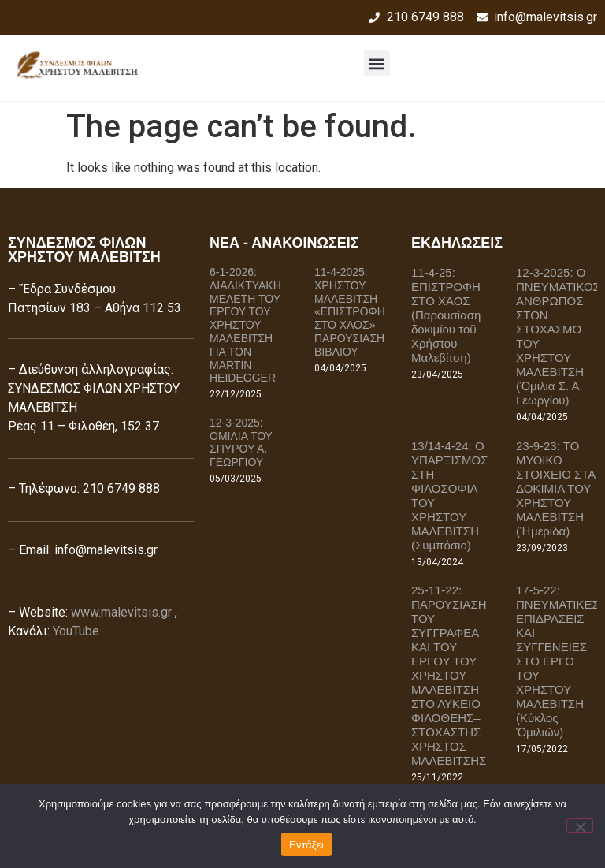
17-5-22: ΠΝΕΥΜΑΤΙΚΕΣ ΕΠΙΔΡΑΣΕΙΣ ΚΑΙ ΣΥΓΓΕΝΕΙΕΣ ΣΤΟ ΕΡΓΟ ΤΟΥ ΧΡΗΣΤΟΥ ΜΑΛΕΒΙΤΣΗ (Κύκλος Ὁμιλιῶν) (558, 661)
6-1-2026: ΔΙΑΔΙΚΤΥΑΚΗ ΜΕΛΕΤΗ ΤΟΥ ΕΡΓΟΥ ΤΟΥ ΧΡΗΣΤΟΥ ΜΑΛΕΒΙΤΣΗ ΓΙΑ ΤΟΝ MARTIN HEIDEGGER (245, 325)
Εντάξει (306, 845)
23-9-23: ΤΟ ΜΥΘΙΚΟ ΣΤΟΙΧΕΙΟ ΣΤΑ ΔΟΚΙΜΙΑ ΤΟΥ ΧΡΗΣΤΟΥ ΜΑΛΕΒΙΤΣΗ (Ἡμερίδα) (556, 488)
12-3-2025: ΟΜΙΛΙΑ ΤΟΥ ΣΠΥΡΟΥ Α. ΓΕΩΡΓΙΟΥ (241, 442)
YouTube (76, 631)
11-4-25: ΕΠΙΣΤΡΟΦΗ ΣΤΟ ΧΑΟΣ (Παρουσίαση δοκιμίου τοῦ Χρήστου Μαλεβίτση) (446, 315)
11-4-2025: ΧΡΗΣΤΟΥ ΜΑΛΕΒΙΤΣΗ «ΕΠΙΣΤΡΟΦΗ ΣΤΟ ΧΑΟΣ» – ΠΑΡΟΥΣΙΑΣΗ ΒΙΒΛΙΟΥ (350, 312)
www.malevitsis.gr (121, 612)
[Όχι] (580, 825)
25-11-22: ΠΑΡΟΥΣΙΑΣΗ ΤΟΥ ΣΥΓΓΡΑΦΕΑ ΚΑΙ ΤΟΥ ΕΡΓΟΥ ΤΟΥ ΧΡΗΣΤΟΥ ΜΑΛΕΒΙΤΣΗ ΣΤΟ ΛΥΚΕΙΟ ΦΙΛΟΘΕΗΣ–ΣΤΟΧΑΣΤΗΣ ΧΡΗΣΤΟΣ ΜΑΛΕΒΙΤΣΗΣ (449, 675)
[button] (377, 63)
